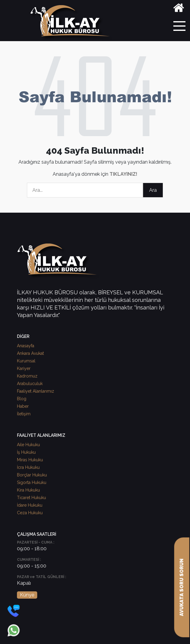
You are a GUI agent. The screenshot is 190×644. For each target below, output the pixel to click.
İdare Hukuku (30, 505)
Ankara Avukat (30, 353)
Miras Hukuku (30, 460)
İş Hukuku (26, 452)
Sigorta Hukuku (32, 482)
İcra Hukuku (28, 467)
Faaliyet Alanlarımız (36, 391)
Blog (22, 399)
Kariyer (24, 368)
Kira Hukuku (28, 490)
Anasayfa (26, 346)
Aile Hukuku (28, 445)
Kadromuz (27, 376)
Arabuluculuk (30, 384)
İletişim (24, 414)
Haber (23, 406)
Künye (27, 595)
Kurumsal (26, 361)
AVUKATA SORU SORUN (182, 587)
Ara (153, 190)
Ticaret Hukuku (31, 498)
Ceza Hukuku (30, 513)
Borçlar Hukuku (32, 475)
